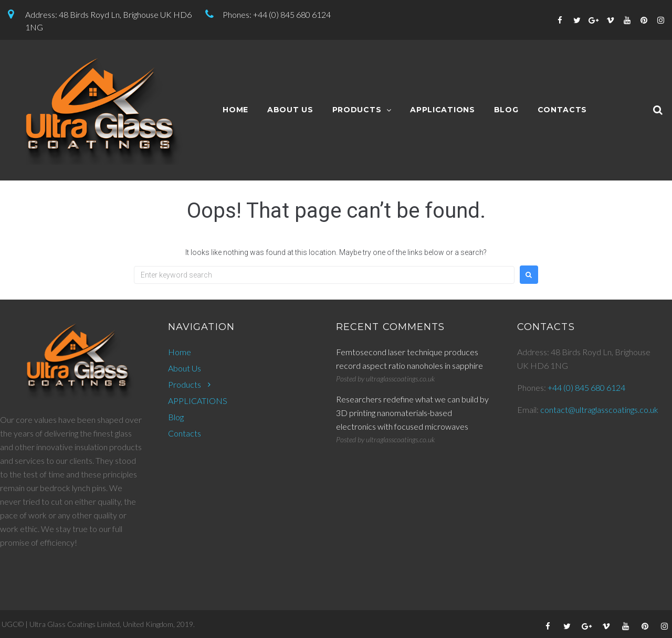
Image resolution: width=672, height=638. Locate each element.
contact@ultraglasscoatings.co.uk (599, 410)
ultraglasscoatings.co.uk (400, 379)
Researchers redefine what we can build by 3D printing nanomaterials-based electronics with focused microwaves (412, 413)
